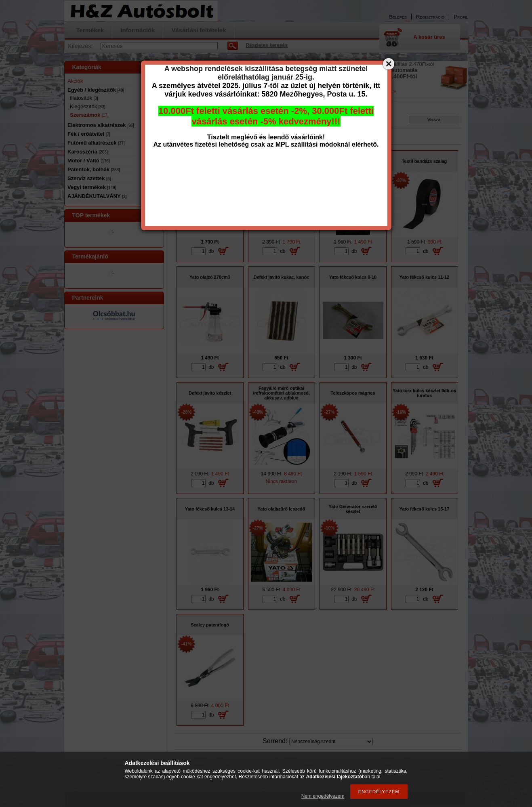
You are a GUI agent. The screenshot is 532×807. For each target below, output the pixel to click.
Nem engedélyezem (323, 796)
